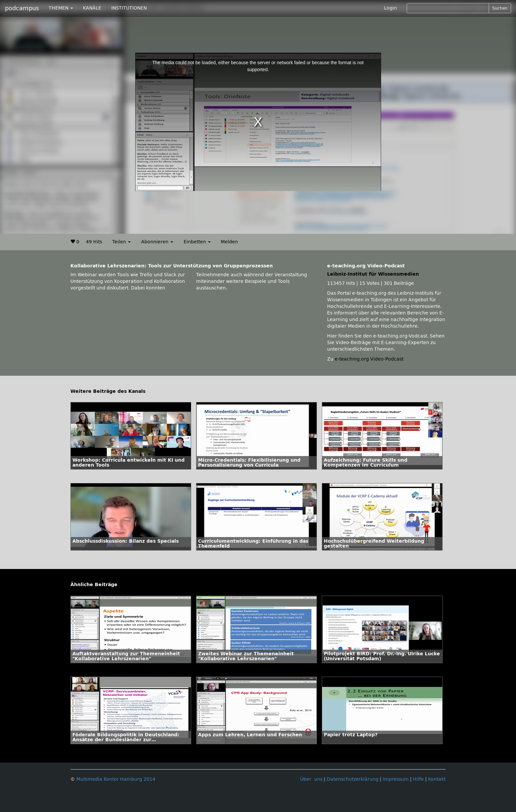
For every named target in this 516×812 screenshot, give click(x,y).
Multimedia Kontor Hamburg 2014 (116, 779)
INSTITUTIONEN (129, 8)
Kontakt (437, 779)
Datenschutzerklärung (353, 779)
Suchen (500, 8)
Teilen (121, 242)
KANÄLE (92, 8)
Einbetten (197, 242)
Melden (229, 242)
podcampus (22, 8)
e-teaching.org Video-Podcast (369, 359)
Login (390, 8)
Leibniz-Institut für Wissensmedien (373, 274)
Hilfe (418, 779)
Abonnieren (157, 242)
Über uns (311, 779)
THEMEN (61, 8)
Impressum (396, 779)
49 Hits (94, 242)
